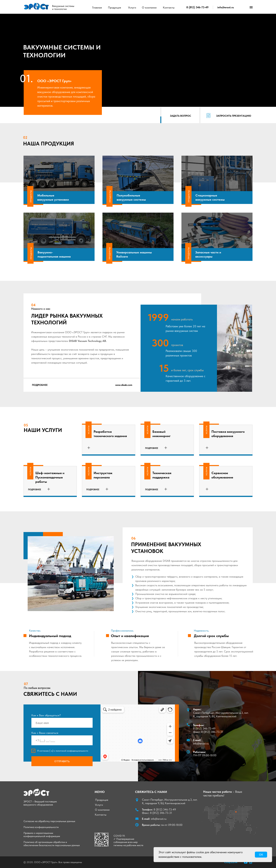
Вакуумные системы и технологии (63, 7)
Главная (97, 7)
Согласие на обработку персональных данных (49, 821)
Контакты (169, 7)
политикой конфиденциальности (72, 751)
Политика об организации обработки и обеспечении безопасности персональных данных (52, 844)
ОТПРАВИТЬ (62, 761)
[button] (180, 116)
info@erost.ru (226, 7)
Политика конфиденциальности (41, 827)
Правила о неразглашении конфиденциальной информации (42, 835)
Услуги (132, 7)
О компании (149, 7)
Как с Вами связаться (45, 733)
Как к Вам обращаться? (46, 715)
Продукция (115, 7)
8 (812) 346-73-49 (197, 7)
